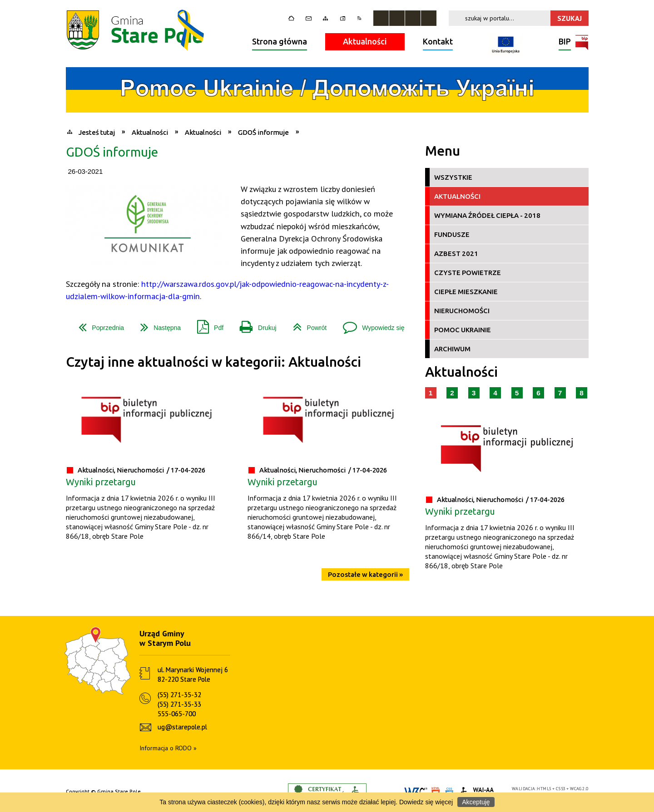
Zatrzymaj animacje (381, 18)
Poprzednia (98, 324)
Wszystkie (453, 177)
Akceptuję (476, 802)
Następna (157, 324)
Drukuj (254, 324)
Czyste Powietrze (468, 273)
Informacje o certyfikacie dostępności (327, 792)
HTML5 (544, 789)
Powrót (306, 324)
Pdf (207, 324)
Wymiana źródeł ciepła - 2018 (487, 215)
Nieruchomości (462, 311)
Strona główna (280, 41)
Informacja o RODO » (168, 748)
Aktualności (365, 41)
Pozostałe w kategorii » (365, 574)
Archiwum (452, 349)
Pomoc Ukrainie (463, 330)
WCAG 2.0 (579, 789)
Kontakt (438, 41)
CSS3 (561, 789)
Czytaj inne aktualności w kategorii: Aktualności (213, 362)
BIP (565, 42)
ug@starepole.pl (182, 727)
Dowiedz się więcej (426, 802)
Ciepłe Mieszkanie (466, 292)
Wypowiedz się (370, 324)
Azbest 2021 (456, 253)
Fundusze (452, 234)
